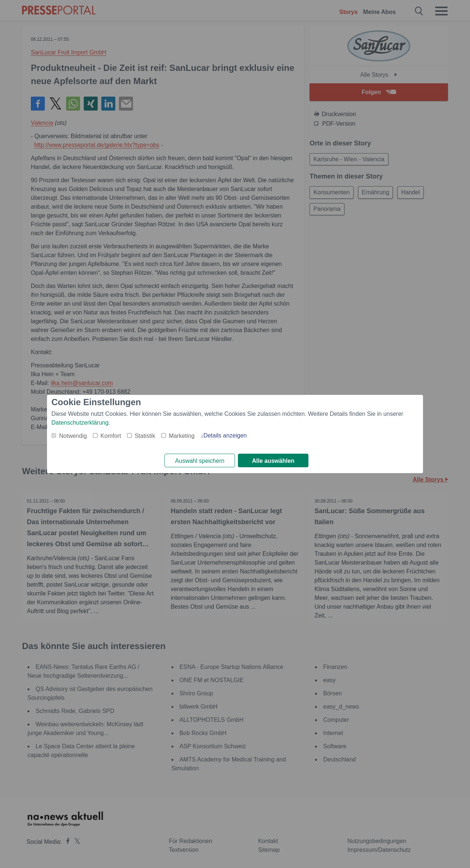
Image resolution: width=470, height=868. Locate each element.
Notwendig (73, 435)
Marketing (182, 435)
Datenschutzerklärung (80, 422)
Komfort (111, 435)
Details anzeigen (225, 435)
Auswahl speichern (200, 461)
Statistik (145, 435)
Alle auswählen (273, 461)
